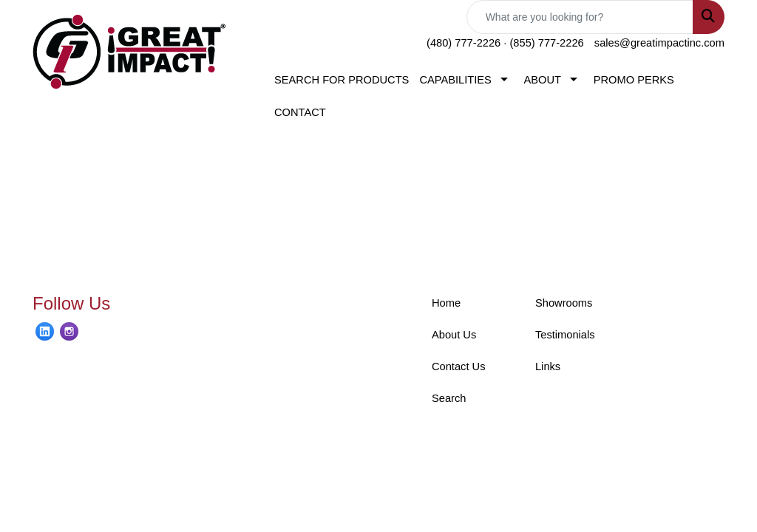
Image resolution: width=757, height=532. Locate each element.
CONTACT (300, 112)
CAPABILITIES (455, 80)
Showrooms (564, 303)
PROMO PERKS (634, 80)
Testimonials (565, 335)
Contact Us (459, 366)
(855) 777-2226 (546, 43)
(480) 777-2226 (464, 43)
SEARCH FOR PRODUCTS (342, 80)
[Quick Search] (580, 17)
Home (446, 303)
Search (449, 398)
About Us (454, 335)
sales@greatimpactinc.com (659, 43)
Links (548, 366)
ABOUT (543, 80)
